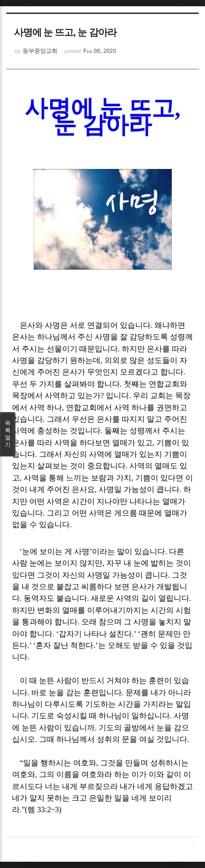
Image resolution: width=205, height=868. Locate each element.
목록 (8, 434)
